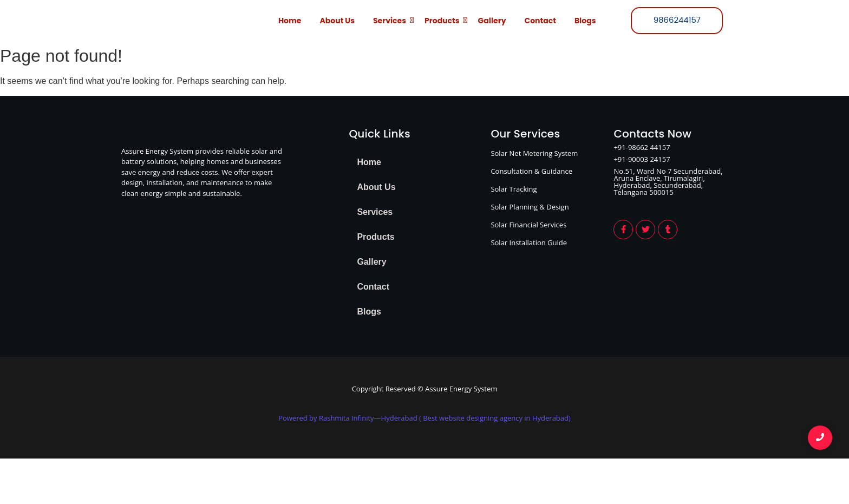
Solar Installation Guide (529, 243)
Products (444, 20)
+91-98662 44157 (642, 147)
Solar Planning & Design (530, 207)
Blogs (585, 21)
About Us (337, 21)
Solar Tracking (514, 189)
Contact (540, 21)
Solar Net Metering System (534, 153)
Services (391, 20)
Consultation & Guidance (531, 171)
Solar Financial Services (528, 225)
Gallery (492, 21)
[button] (414, 212)
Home (290, 21)
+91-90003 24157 (642, 159)
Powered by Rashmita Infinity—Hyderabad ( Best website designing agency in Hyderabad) (424, 418)
